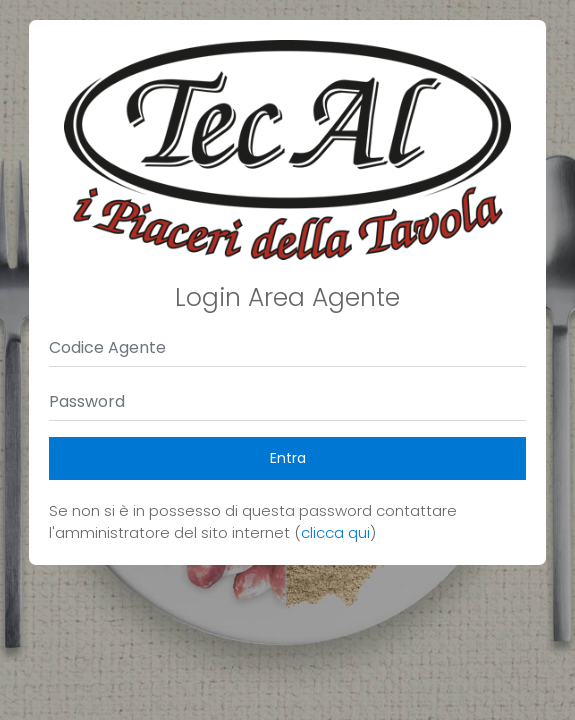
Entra (288, 458)
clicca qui (335, 532)
